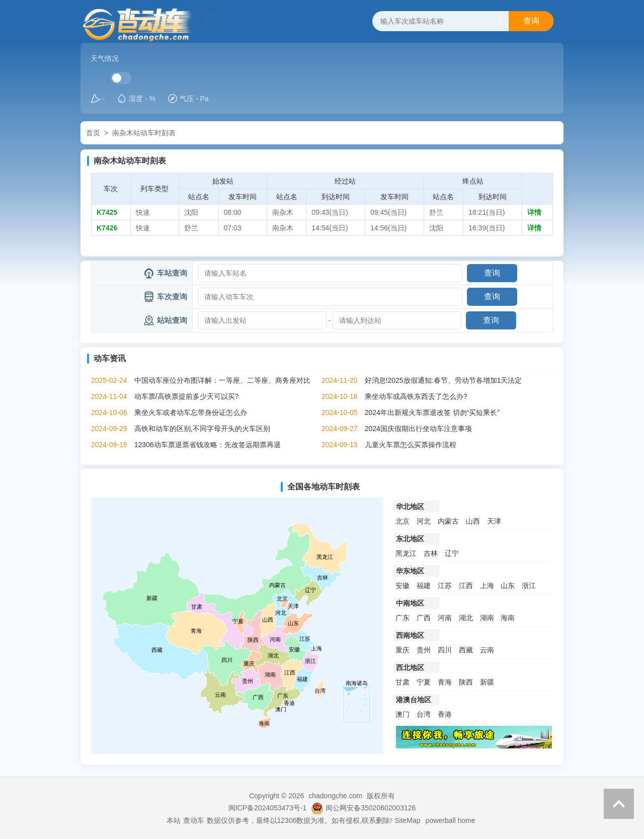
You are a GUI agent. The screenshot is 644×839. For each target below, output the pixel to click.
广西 (424, 618)
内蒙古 (448, 521)
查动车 (194, 820)
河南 (445, 618)
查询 (531, 21)
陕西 (466, 682)
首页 (93, 133)
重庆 (403, 650)
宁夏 (424, 682)
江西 (466, 585)
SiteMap (407, 820)
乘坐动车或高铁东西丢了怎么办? (416, 396)
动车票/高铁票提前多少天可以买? (187, 396)
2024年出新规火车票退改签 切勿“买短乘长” (432, 412)
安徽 (403, 585)
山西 (473, 521)
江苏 (445, 585)
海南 (508, 618)
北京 (403, 521)
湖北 (466, 618)
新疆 (487, 682)
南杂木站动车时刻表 (144, 133)
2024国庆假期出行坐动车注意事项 (418, 429)
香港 (445, 714)
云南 (487, 650)
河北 (424, 521)
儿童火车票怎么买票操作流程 (411, 445)
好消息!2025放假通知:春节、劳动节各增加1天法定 (444, 380)
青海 (445, 682)
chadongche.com (335, 796)
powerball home (451, 820)
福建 (424, 585)
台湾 (424, 714)
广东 (403, 618)
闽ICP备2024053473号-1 (268, 808)
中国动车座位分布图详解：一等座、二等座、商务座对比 (222, 380)
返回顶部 (619, 804)
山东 (508, 585)
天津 (494, 521)
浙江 (529, 585)
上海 (487, 585)
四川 (445, 650)
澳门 (403, 714)
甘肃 (403, 682)
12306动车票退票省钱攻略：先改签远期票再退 (208, 445)
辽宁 (452, 553)
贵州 (424, 650)
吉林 (431, 553)
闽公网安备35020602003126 (371, 808)
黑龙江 (406, 553)
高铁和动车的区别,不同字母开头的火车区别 (202, 429)
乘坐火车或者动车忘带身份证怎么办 (191, 412)
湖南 (487, 618)
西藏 (466, 650)
